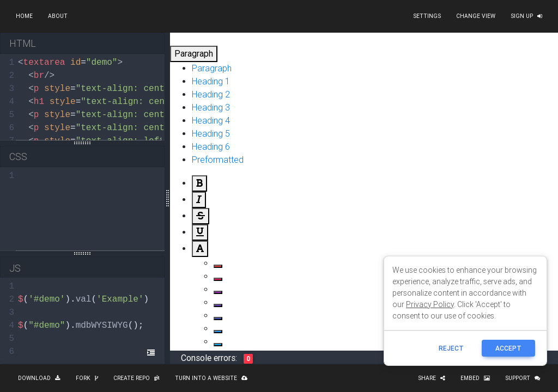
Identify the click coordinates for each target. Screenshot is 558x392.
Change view (476, 16)
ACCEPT (508, 348)
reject (451, 348)
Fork (87, 378)
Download (39, 378)
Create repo (137, 378)
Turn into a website (211, 378)
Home (24, 16)
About (58, 16)
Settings (427, 16)
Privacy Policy (430, 304)
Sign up (526, 16)
